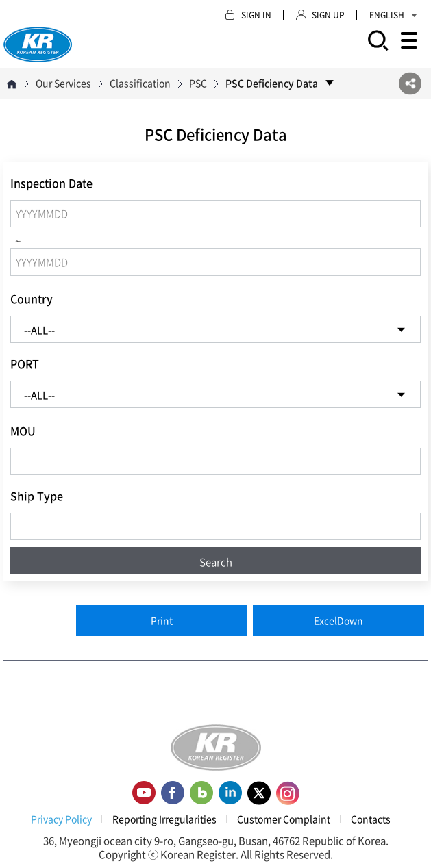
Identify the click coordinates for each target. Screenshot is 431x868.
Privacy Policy (61, 819)
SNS (410, 83)
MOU (23, 431)
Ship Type (37, 496)
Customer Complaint (284, 819)
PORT (25, 363)
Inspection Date (51, 183)
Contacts (371, 819)
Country (32, 298)
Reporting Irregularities (164, 819)
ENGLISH (393, 15)
